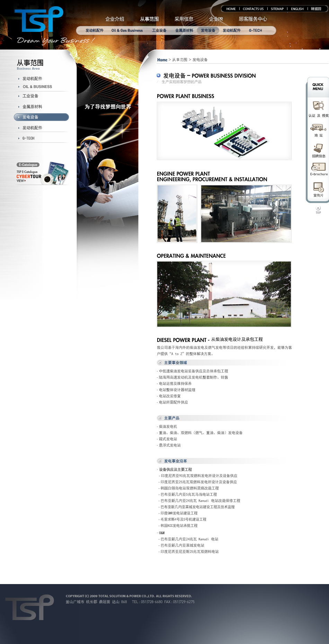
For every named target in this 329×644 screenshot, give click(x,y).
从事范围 (180, 59)
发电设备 (200, 59)
